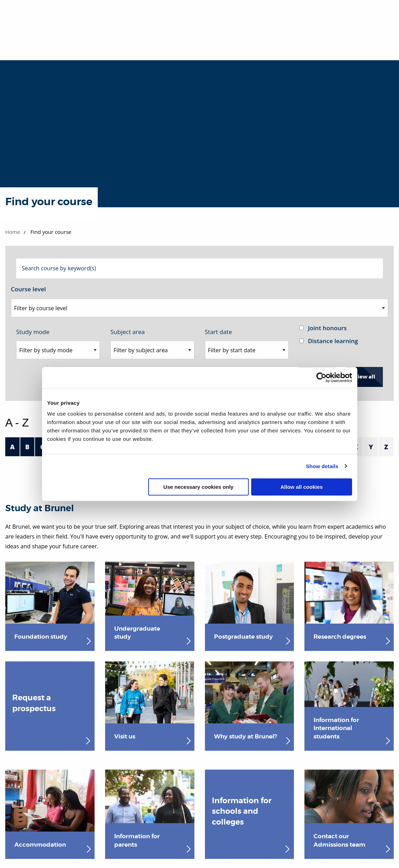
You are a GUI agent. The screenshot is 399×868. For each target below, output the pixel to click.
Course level (28, 289)
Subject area (128, 332)
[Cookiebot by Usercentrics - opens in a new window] (321, 377)
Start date (219, 332)
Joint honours (327, 328)
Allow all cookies (302, 487)
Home (13, 232)
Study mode (33, 332)
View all (364, 377)
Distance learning (333, 341)
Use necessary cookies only (198, 487)
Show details (322, 466)
